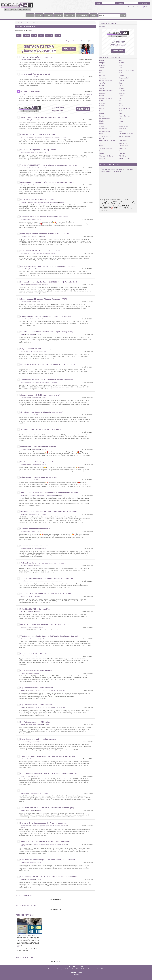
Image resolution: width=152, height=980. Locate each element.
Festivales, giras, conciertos (33, 152)
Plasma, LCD (35, 236)
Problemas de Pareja (36, 285)
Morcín (102, 108)
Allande (102, 68)
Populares (84, 41)
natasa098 (24, 202)
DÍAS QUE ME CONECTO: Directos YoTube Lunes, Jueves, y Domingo (116, 170)
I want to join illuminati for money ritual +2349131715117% (45, 234)
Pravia (101, 124)
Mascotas (30, 673)
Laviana (102, 103)
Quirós (102, 126)
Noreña (102, 113)
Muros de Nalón (124, 108)
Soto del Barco (124, 146)
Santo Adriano (124, 141)
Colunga (121, 88)
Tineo (121, 151)
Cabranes (122, 75)
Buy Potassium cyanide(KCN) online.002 (37, 705)
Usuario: (98, 3)
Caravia (121, 81)
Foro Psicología (33, 627)
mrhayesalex (25, 94)
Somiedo (102, 146)
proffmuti (24, 627)
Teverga (102, 151)
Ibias (120, 98)
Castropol (122, 86)
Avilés (34, 36)
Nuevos (92, 41)
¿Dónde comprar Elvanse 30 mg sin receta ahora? (41, 429)
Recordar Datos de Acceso (136, 7)
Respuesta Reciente (73, 41)
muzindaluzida (25, 826)
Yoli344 (76, 974)
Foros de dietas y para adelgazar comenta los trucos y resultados (43, 137)
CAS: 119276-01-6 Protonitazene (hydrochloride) (41, 251)
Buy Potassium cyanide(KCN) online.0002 (37, 688)
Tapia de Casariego (106, 148)
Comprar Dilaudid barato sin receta (35, 529)
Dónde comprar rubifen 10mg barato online (38, 446)
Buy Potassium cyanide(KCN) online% (36, 722)
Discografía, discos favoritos (33, 319)
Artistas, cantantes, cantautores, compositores (38, 254)
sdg (22, 137)
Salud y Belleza (36, 77)
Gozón (102, 96)
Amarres (30, 776)
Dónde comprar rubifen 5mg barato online (38, 462)
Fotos (58, 15)
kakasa (23, 759)
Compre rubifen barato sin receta (34, 546)
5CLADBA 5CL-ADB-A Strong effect (35, 609)
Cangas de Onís (124, 78)
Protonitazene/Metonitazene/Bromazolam (38, 739)
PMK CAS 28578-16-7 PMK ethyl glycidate (38, 134)
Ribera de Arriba (105, 131)
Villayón (102, 159)
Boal (120, 73)
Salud (33, 60)
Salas (101, 134)
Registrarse (147, 7)
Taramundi (122, 148)
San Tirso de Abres (125, 136)
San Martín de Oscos (126, 134)
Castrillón (103, 86)
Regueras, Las (123, 126)
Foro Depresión (36, 549)
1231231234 (90, 94)
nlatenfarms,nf (21, 949)
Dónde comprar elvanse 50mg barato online (39, 477)
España (18, 23)
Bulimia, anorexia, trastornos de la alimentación (43, 581)
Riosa (120, 131)
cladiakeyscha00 (26, 656)
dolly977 (24, 495)
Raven (23, 335)
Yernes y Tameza (124, 159)
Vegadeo (122, 153)
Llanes (121, 106)
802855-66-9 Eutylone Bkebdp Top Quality (38, 150)
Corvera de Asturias (106, 91)
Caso (120, 83)
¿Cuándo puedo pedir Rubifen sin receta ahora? (40, 395)
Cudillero (122, 91)
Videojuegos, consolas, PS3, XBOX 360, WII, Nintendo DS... (43, 690)
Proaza (121, 124)
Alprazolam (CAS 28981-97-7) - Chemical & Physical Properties (47, 380)
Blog (97, 15)
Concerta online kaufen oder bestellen (36, 57)
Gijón (19, 36)
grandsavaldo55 (26, 168)
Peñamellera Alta (125, 116)
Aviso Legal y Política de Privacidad (68, 969)
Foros (37, 15)
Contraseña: (120, 3)
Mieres (58, 36)
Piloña (101, 121)
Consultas (33, 94)
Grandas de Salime (106, 98)
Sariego (102, 143)
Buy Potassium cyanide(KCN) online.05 (36, 670)
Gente (47, 15)
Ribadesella (123, 129)
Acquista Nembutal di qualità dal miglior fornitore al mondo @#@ (47, 808)
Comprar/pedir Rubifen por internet (35, 74)
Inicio (26, 15)
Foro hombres (31, 810)
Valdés (102, 153)
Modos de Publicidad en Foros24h (92, 969)
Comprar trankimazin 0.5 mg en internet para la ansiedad (44, 217)
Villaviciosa (122, 156)
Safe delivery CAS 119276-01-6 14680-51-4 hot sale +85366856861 (49, 877)
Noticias (70, 15)
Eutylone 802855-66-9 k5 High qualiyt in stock (39, 349)
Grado (121, 96)
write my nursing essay (30, 91)
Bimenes (102, 73)
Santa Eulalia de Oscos (107, 141)
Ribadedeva (103, 129)
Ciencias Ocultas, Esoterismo (33, 367)
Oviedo (26, 36)
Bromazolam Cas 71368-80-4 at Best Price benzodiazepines (45, 316)
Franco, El (122, 93)
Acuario (29, 759)
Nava (101, 111)
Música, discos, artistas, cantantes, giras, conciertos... (43, 185)
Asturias (37, 23)
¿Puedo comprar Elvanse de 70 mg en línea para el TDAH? (44, 299)
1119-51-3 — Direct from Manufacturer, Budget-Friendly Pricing (47, 332)
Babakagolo (25, 285)
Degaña (102, 93)
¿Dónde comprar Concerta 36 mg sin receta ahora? (42, 412)
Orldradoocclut (25, 236)
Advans (23, 673)
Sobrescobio (123, 143)
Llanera (102, 106)
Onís (120, 113)
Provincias (84, 15)
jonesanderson (25, 60)
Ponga (121, 121)
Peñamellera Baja (105, 119)
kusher (23, 120)
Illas (120, 101)
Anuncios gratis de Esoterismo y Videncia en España (42, 495)
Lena (120, 103)
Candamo (103, 78)
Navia (121, 111)
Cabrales (102, 75)
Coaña (101, 88)
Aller (120, 68)
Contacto (51, 969)
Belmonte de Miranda (126, 70)
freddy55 (24, 185)
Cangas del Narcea (106, 81)
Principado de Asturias (27, 23)
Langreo (49, 36)
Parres (102, 116)
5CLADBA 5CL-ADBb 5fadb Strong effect (38, 199)
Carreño (102, 83)
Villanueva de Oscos (106, 156)
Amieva (102, 70)
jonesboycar (25, 581)
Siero (41, 36)
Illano (101, 101)
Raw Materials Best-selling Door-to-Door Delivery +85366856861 (48, 860)
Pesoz (121, 119)
